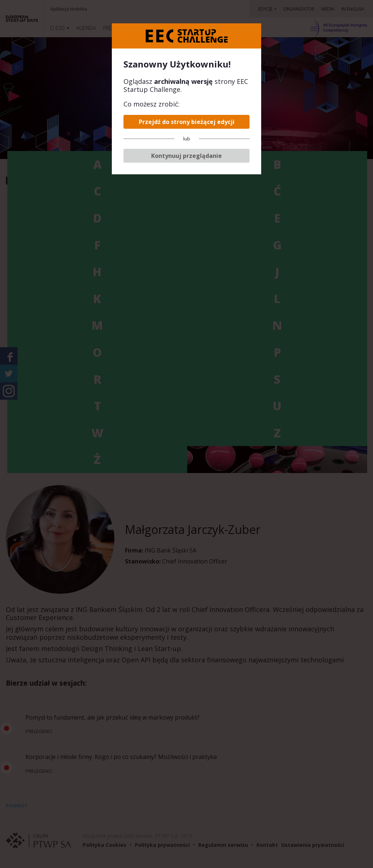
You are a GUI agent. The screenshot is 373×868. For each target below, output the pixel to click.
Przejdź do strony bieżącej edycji (187, 122)
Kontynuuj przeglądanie (186, 156)
